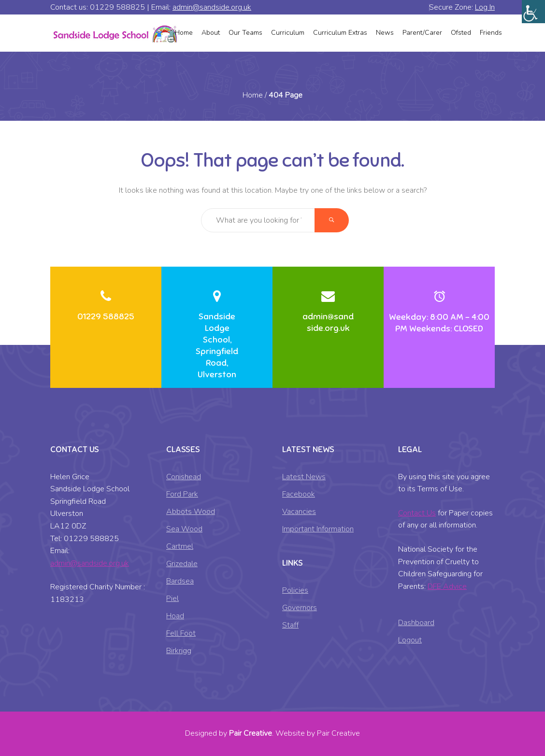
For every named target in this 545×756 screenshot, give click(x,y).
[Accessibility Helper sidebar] (533, 12)
